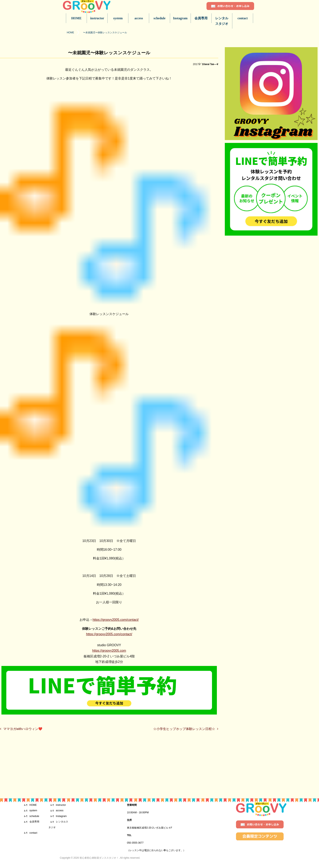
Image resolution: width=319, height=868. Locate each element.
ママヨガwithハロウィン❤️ (23, 729)
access (139, 18)
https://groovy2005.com (109, 651)
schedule (160, 18)
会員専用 (201, 18)
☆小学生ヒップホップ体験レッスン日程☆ (184, 729)
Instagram (180, 18)
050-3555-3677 (135, 843)
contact (243, 18)
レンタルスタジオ (222, 21)
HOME (76, 18)
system (118, 18)
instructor (97, 18)
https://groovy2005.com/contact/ (116, 620)
